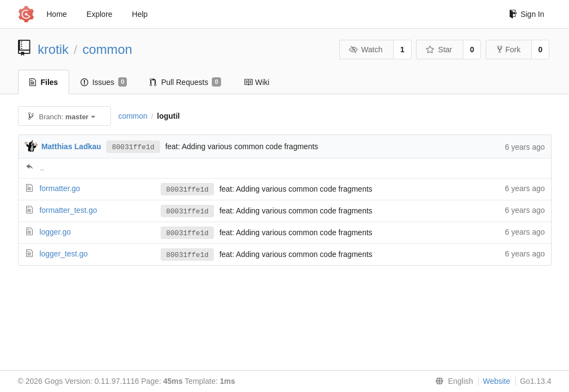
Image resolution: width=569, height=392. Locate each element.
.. (42, 168)
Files (44, 82)
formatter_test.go (68, 210)
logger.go (55, 232)
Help (140, 14)
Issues (104, 82)
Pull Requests (185, 82)
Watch (366, 50)
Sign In (527, 14)
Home (57, 14)
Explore (99, 14)
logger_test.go (63, 254)
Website (497, 381)
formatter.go (60, 188)
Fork (509, 50)
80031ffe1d (133, 146)
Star (439, 50)
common (107, 49)
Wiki (257, 82)
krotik (53, 49)
